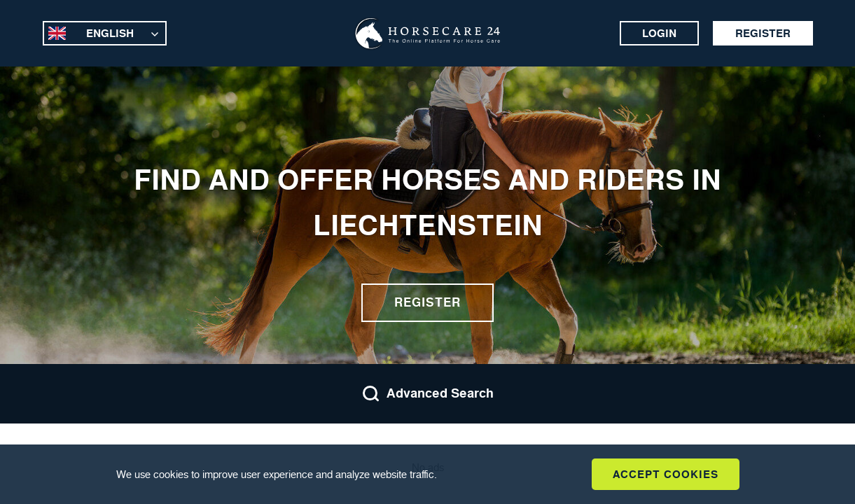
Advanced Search (428, 394)
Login (659, 33)
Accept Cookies (666, 474)
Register (763, 33)
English (110, 33)
